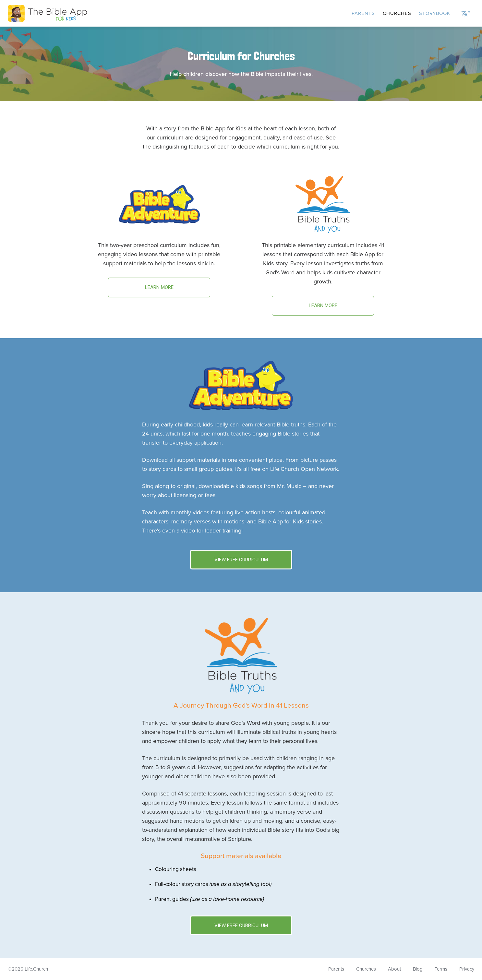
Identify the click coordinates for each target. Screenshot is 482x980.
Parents (363, 13)
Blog (418, 969)
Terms (441, 969)
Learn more (159, 287)
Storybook (435, 13)
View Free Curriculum (241, 560)
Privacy (467, 969)
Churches (397, 13)
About (394, 969)
